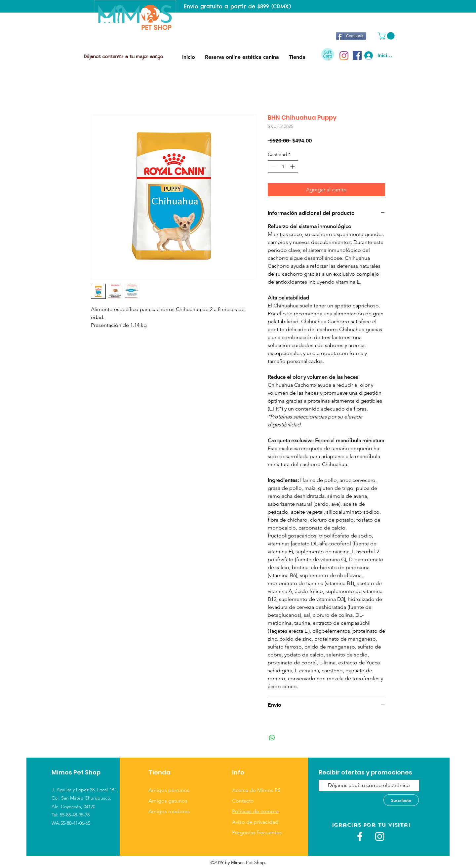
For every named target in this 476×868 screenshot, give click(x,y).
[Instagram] (344, 56)
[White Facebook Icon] (360, 836)
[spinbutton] (283, 166)
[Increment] (293, 166)
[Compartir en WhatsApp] (272, 738)
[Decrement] (273, 166)
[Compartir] (351, 36)
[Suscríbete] (401, 800)
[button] (387, 36)
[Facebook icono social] (357, 55)
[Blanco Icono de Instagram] (380, 836)
